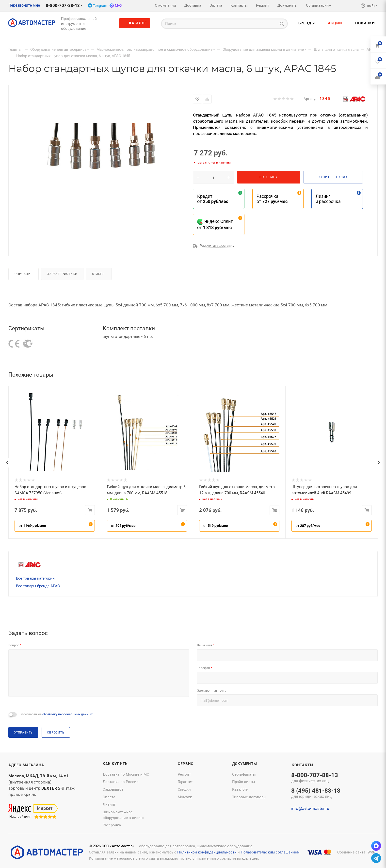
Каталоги (240, 789)
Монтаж (185, 797)
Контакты (302, 765)
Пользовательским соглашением (270, 852)
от (32, 526)
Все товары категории (35, 578)
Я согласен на (57, 714)
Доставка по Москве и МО (126, 774)
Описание (24, 274)
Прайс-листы (244, 782)
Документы (245, 764)
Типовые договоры (249, 797)
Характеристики (62, 274)
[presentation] (7, 463)
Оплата (109, 797)
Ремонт (184, 774)
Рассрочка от (272, 199)
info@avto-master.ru (310, 808)
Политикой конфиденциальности (207, 852)
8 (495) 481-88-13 (316, 794)
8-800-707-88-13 (63, 5)
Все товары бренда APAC (38, 586)
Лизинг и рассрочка (328, 199)
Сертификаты (244, 774)
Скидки (184, 789)
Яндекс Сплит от (215, 224)
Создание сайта (351, 852)
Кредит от (213, 199)
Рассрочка (112, 825)
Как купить (115, 764)
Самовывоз (113, 789)
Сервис (186, 764)
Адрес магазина (26, 765)
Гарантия (185, 782)
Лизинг (109, 804)
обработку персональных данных (67, 714)
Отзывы (99, 274)
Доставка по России (121, 782)
